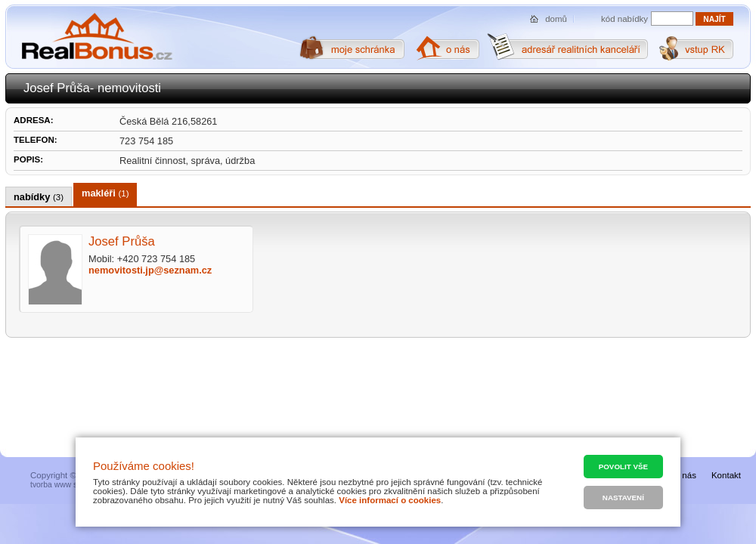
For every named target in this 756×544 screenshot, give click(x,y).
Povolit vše (623, 467)
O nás (685, 475)
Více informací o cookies (390, 500)
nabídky (39, 197)
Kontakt (726, 475)
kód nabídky (624, 19)
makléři (105, 193)
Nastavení (623, 498)
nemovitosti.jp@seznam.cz (150, 270)
